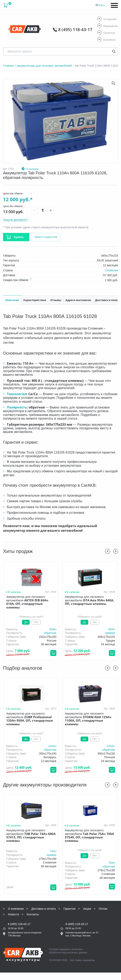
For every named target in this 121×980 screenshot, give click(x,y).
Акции (87, 908)
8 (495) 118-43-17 (77, 29)
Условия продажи (59, 949)
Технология (17, 393)
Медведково (107, 26)
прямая (110, 632)
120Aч (52, 745)
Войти (102, 5)
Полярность (17, 407)
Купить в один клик (47, 237)
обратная (50, 632)
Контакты (33, 914)
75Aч (112, 862)
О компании (16, 908)
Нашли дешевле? (16, 219)
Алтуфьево (107, 19)
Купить (19, 236)
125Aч (111, 745)
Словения (112, 270)
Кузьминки (106, 39)
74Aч (53, 851)
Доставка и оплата (44, 908)
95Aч (112, 629)
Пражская (106, 33)
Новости (14, 914)
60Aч (53, 629)
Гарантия (69, 908)
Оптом (103, 908)
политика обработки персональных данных (68, 950)
